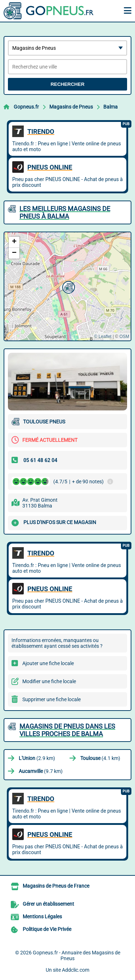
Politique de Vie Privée (47, 929)
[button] (68, 286)
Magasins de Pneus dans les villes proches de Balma (67, 730)
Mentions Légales (42, 917)
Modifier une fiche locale (49, 681)
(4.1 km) (100, 758)
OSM (124, 337)
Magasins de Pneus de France (56, 886)
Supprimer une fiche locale (51, 699)
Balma (111, 107)
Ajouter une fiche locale (48, 663)
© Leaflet (103, 337)
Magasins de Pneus (71, 107)
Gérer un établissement (48, 904)
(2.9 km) (37, 758)
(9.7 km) (41, 771)
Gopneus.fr (26, 107)
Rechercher (67, 84)
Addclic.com (76, 970)
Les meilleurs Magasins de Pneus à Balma (65, 212)
